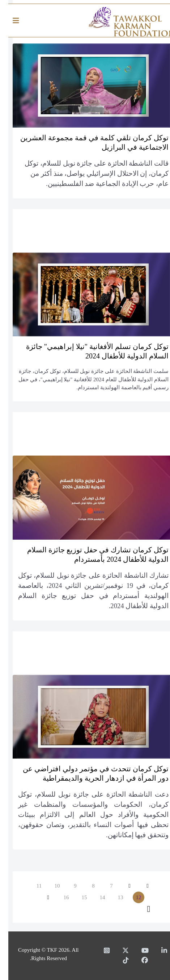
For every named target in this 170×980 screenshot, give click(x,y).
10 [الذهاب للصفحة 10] (49, 886)
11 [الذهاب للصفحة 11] (31, 886)
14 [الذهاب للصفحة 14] (94, 897)
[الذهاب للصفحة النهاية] (140, 909)
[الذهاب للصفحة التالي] (40, 897)
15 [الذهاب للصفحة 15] (76, 897)
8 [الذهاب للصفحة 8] (85, 886)
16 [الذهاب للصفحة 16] (58, 897)
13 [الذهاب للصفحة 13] (112, 897)
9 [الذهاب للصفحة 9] (67, 886)
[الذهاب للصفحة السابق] (121, 886)
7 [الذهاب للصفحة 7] (103, 886)
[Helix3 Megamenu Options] (9, 21)
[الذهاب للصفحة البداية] (139, 886)
